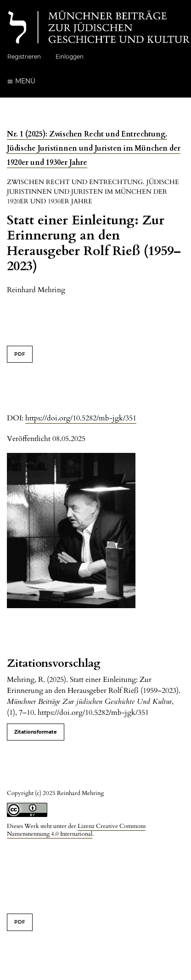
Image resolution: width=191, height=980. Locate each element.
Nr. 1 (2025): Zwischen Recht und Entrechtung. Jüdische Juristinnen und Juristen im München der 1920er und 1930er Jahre (94, 148)
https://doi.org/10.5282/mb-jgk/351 (81, 418)
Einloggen (70, 57)
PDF (20, 354)
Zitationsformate (36, 732)
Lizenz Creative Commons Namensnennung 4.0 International (76, 830)
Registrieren (24, 57)
